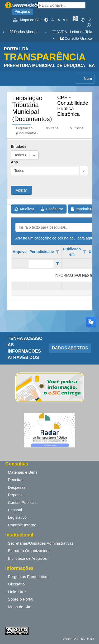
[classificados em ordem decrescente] (90, 252)
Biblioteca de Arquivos (27, 558)
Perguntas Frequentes (27, 577)
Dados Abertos (24, 32)
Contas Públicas (22, 502)
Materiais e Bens (23, 472)
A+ (65, 20)
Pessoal (15, 510)
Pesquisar (23, 11)
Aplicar (22, 190)
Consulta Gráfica (76, 38)
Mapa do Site (27, 20)
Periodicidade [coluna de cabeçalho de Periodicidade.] (42, 252)
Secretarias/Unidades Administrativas (41, 543)
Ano (14, 162)
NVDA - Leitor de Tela (72, 32)
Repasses (17, 495)
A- (53, 20)
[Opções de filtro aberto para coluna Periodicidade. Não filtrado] (58, 252)
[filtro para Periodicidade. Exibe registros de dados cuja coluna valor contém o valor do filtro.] (41, 264)
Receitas (16, 480)
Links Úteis (18, 592)
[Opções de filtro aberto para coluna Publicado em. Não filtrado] (84, 252)
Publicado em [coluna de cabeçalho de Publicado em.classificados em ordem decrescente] (72, 252)
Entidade (19, 146)
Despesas (17, 487)
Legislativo (17, 517)
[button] (34, 155)
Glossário (16, 584)
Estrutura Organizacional (30, 551)
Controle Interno (22, 525)
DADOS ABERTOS (70, 348)
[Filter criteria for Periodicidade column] (57, 264)
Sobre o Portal (21, 599)
